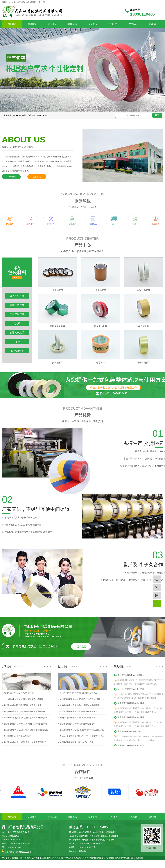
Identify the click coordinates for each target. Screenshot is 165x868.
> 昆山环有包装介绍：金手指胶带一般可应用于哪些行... (25, 742)
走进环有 (32, 24)
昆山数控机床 (55, 858)
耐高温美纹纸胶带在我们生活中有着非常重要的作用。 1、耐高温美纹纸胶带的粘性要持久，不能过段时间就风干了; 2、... (138, 710)
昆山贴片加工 (34, 858)
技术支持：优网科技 (78, 851)
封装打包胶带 (17, 305)
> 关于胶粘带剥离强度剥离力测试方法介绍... (76, 742)
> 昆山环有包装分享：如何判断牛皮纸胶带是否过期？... (81, 699)
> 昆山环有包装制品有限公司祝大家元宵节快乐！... (23, 705)
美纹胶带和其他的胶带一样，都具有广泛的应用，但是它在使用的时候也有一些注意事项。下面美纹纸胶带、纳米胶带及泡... (139, 682)
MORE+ (160, 666)
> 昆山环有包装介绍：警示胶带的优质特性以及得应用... (81, 730)
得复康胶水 (127, 858)
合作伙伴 (113, 24)
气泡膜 (17, 323)
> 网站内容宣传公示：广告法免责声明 (18, 693)
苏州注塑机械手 (67, 858)
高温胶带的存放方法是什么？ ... (130, 732)
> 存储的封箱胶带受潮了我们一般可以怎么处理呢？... (80, 705)
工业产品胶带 (17, 314)
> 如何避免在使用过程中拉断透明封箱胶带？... (77, 693)
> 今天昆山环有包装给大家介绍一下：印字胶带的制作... (81, 736)
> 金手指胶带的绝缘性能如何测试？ (17, 736)
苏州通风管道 (23, 858)
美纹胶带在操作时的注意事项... (129, 676)
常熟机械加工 (96, 858)
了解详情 (11, 177)
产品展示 (52, 24)
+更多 (17, 277)
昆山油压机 (44, 858)
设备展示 (93, 24)
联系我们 (153, 24)
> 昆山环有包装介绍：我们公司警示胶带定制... (77, 724)
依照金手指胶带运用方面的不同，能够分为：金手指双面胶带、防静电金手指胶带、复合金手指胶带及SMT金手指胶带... (139, 696)
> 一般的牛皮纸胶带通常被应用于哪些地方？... (77, 718)
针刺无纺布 (118, 858)
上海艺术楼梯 (107, 858)
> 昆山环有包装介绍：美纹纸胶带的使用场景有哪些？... (25, 711)
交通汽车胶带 (17, 333)
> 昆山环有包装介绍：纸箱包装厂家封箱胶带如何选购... (25, 730)
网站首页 (12, 24)
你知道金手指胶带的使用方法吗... (130, 690)
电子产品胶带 (17, 296)
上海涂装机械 (137, 858)
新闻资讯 (72, 24)
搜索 (157, 115)
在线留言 (133, 24)
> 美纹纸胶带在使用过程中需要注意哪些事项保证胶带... (25, 718)
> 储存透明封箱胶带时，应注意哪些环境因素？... (78, 711)
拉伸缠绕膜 (17, 351)
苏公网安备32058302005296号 (16, 851)
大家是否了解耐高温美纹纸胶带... (130, 704)
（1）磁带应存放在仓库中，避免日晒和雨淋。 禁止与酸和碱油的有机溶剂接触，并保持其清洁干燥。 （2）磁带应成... (138, 739)
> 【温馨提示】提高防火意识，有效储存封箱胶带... (23, 699)
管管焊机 (87, 858)
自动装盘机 (78, 858)
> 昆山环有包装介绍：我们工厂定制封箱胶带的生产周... (25, 724)
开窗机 (14, 858)
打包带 (17, 342)
